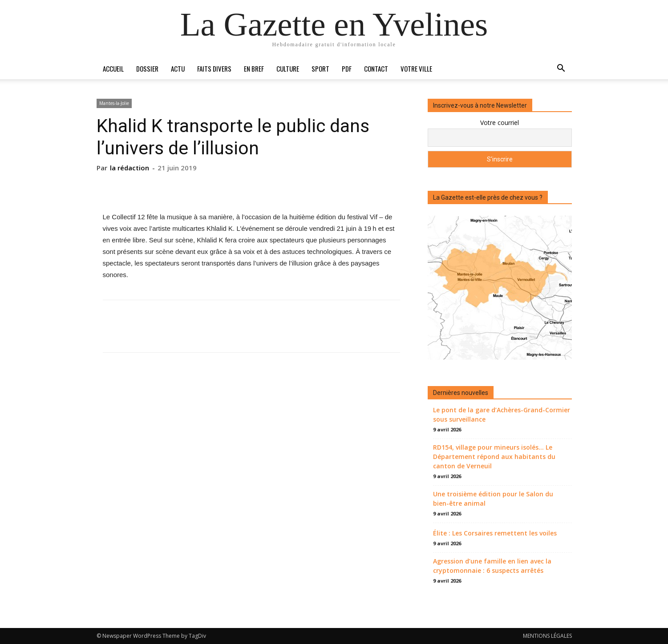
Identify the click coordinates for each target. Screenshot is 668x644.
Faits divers (214, 68)
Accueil (113, 68)
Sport (320, 68)
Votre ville (416, 68)
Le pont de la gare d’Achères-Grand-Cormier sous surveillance (502, 415)
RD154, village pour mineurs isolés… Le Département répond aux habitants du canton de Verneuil (494, 457)
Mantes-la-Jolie (114, 103)
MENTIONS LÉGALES (547, 636)
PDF (347, 68)
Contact (376, 68)
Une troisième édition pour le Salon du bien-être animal (493, 499)
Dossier (147, 68)
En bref (254, 68)
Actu (178, 68)
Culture (288, 68)
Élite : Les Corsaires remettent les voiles (495, 533)
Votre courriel (500, 123)
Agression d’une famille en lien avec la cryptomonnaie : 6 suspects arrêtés (492, 566)
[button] (561, 69)
